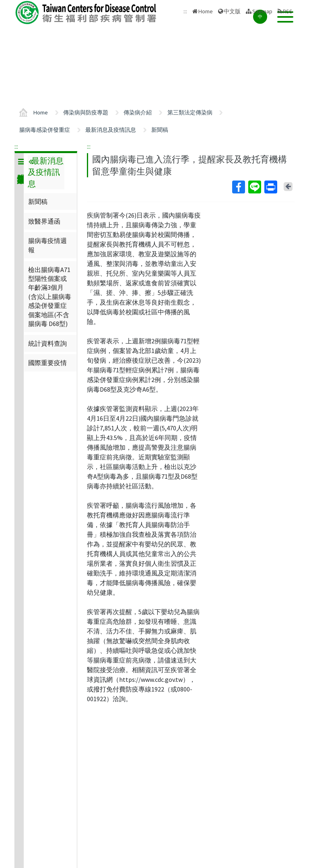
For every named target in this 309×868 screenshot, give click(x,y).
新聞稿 (160, 130)
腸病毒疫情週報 (47, 245)
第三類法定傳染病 (190, 112)
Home (206, 11)
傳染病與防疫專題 (86, 112)
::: (16, 146)
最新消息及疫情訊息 (111, 130)
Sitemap (262, 11)
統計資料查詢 (47, 343)
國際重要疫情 (47, 363)
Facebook (238, 187)
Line (254, 187)
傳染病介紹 (138, 112)
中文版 (232, 11)
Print (270, 187)
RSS (288, 11)
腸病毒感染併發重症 (45, 130)
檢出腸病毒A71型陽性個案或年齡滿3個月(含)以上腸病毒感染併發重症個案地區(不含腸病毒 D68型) (50, 297)
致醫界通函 (44, 221)
